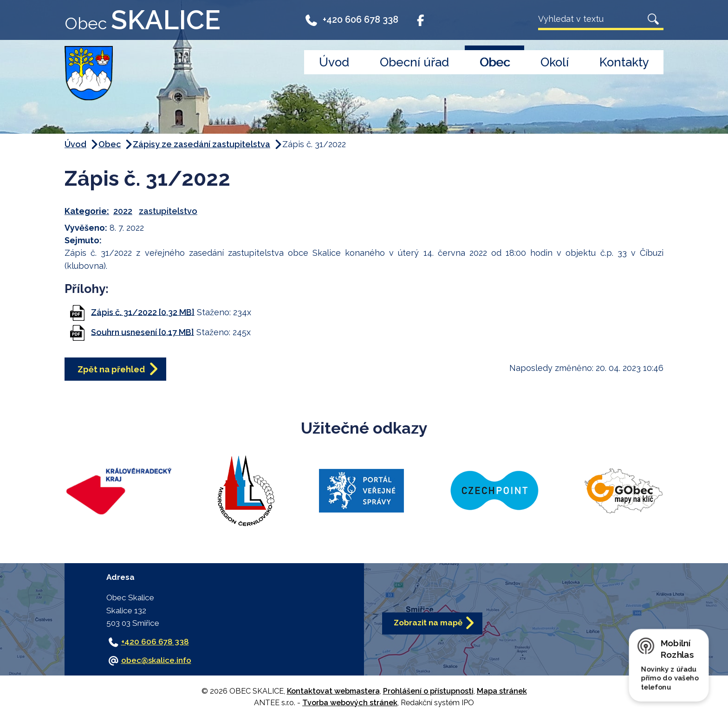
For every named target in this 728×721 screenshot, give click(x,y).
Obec (495, 62)
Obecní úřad (414, 62)
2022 (123, 211)
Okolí (555, 62)
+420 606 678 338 (351, 19)
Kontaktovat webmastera (333, 691)
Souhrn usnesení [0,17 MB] (143, 332)
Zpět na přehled (111, 369)
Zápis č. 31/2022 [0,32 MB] (143, 312)
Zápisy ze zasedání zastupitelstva (201, 144)
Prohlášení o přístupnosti (428, 691)
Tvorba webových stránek (350, 703)
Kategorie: (87, 211)
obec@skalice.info (156, 660)
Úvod (334, 62)
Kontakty (624, 62)
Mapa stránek (502, 691)
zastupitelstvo (168, 211)
